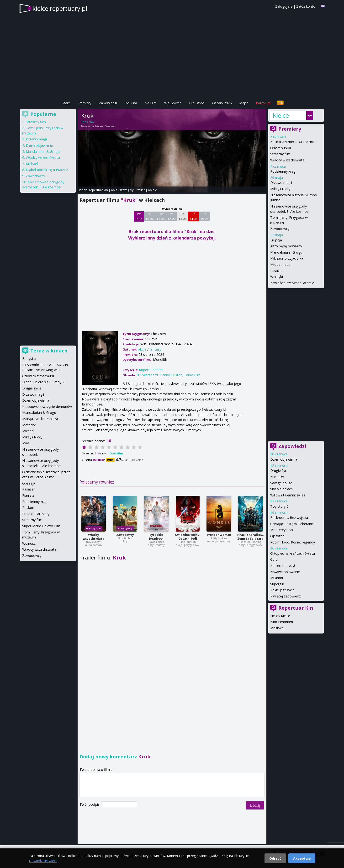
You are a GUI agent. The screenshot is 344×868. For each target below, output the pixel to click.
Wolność (29, 543)
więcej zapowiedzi (287, 596)
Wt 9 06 (139, 216)
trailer (141, 190)
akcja (142, 349)
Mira (26, 443)
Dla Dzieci (197, 103)
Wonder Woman (219, 535)
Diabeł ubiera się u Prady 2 (47, 170)
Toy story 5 (279, 506)
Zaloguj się (284, 6)
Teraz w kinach (49, 351)
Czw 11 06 (161, 216)
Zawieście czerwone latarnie (292, 283)
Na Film (151, 103)
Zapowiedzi (108, 103)
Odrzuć (275, 858)
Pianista (28, 495)
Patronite (263, 103)
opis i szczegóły (122, 190)
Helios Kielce (280, 616)
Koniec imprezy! (283, 566)
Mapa (244, 103)
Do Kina (131, 103)
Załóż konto (306, 6)
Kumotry (277, 477)
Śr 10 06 (150, 216)
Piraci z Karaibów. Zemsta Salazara (250, 537)
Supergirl (277, 584)
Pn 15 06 (204, 216)
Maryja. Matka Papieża (40, 419)
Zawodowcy (125, 535)
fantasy (155, 349)
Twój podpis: (90, 804)
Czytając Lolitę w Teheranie (292, 524)
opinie (153, 190)
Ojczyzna (277, 536)
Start (66, 103)
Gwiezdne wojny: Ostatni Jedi (188, 537)
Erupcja (276, 240)
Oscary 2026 (222, 103)
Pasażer (276, 271)
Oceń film (116, 453)
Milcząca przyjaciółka (287, 258)
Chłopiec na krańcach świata (293, 553)
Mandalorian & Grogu (43, 152)
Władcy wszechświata (94, 537)
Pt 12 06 (172, 216)
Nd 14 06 (193, 216)
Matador (29, 425)
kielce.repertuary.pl (60, 8)
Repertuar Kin (296, 608)
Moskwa (277, 628)
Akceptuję (302, 858)
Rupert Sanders (105, 126)
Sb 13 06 (183, 216)
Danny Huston (171, 375)
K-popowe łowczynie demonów (47, 407)
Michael (32, 164)
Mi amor (277, 578)
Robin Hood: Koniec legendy (293, 542)
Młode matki (280, 264)
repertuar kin (98, 190)
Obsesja (29, 483)
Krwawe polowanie (285, 572)
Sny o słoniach (281, 489)
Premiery (84, 103)
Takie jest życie (282, 590)
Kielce (281, 115)
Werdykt (277, 277)
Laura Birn (192, 375)
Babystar (29, 359)
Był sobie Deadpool (156, 537)
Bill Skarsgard (147, 375)
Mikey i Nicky (280, 189)
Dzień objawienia (284, 459)
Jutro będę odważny (286, 246)
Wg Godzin (173, 103)
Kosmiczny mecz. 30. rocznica (293, 142)
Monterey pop (282, 530)
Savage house (281, 483)
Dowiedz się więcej (44, 861)
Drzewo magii (281, 183)
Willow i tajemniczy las (288, 495)
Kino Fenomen (282, 622)
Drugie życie (280, 471)
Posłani (28, 508)
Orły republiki (280, 148)
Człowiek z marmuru (38, 376)
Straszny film (280, 154)
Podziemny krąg (283, 171)
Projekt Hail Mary (36, 514)
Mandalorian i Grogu (286, 252)
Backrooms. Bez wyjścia (289, 518)
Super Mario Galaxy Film (41, 526)
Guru (274, 559)
